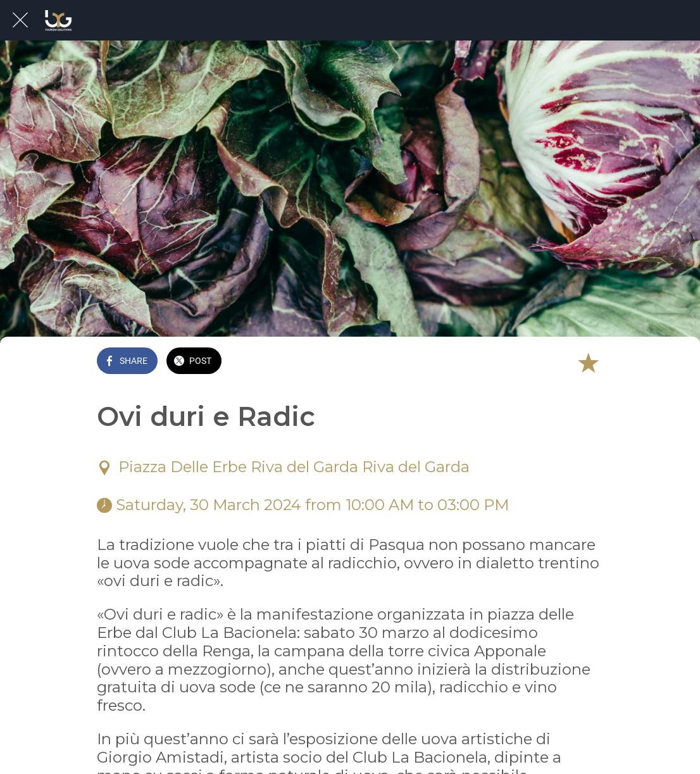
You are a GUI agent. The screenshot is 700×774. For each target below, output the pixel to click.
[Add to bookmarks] (588, 362)
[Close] (20, 20)
